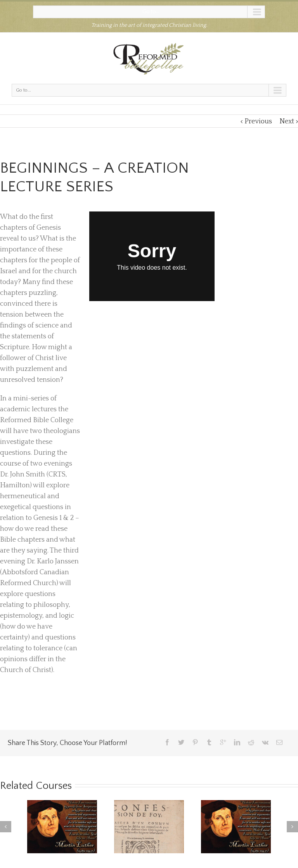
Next (287, 121)
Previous (258, 121)
